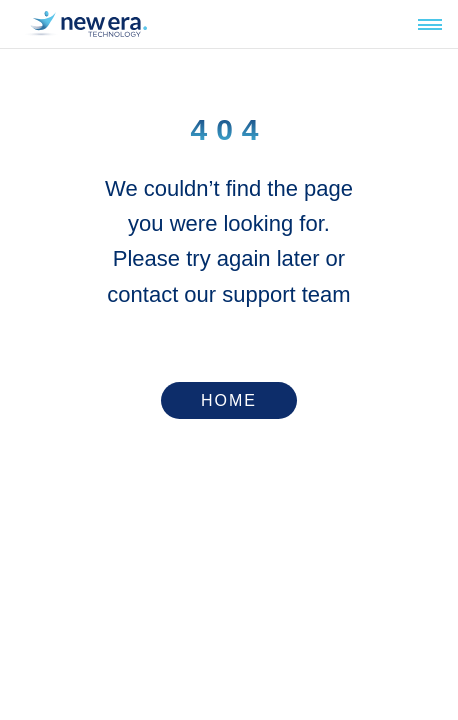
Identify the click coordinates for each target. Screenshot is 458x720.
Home (229, 400)
